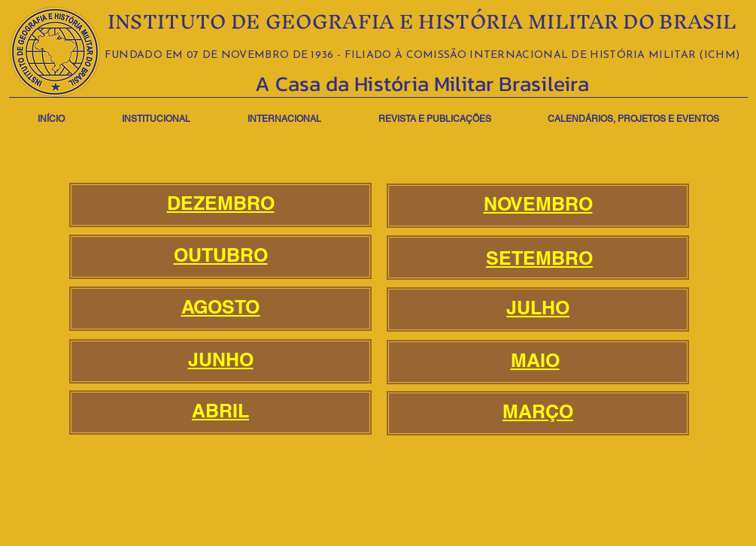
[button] (156, 112)
